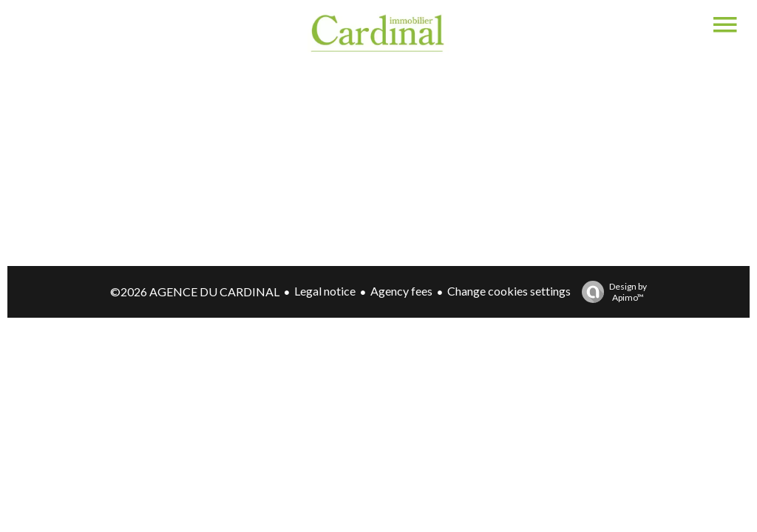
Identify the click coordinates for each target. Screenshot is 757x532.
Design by (611, 292)
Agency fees (401, 291)
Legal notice (325, 291)
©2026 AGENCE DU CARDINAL (195, 291)
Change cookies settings (509, 291)
